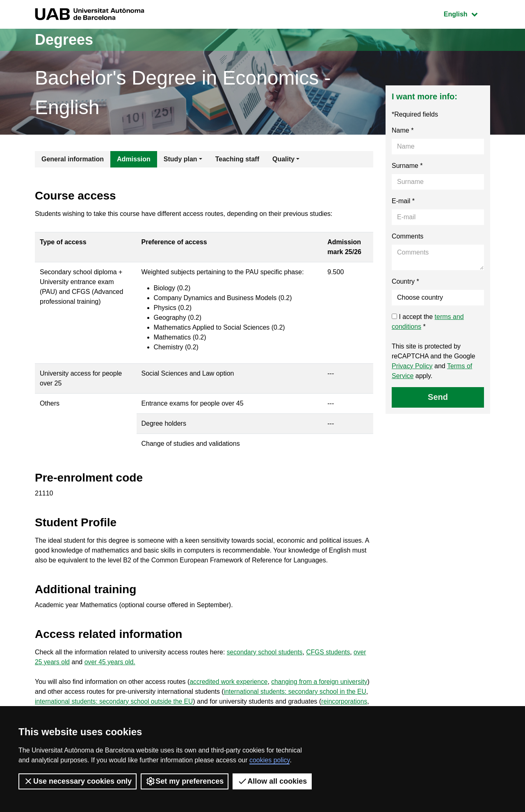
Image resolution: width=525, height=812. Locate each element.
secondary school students (266, 652)
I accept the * (428, 322)
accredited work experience (229, 682)
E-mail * (403, 201)
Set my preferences (185, 781)
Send (438, 397)
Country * (405, 281)
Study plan (180, 159)
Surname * (407, 166)
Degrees (64, 40)
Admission (134, 159)
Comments (407, 236)
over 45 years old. (111, 662)
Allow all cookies (272, 781)
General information (73, 159)
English (467, 13)
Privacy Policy (412, 366)
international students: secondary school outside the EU (147, 701)
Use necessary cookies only (78, 781)
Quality (283, 159)
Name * (403, 130)
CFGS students (330, 652)
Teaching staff (237, 159)
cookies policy (269, 760)
